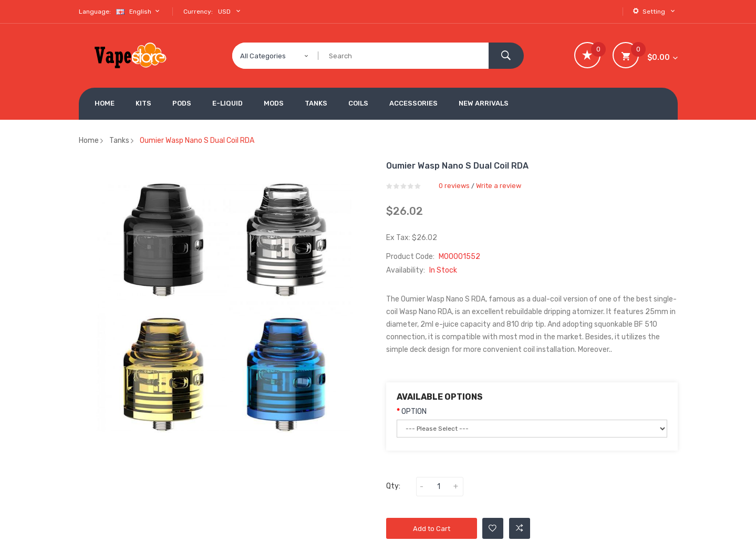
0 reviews (454, 186)
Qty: (393, 486)
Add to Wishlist (493, 528)
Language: (95, 12)
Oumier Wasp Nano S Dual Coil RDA (197, 140)
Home (89, 140)
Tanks (119, 140)
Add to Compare (520, 528)
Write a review (499, 186)
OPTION (414, 412)
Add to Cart (432, 529)
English (139, 11)
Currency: (198, 12)
